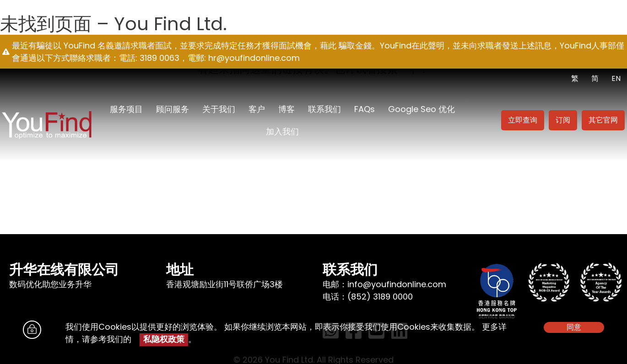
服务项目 (126, 109)
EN (616, 78)
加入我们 (282, 131)
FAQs (365, 109)
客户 (257, 109)
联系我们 (324, 109)
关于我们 (219, 109)
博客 (286, 109)
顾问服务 (173, 109)
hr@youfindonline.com (254, 58)
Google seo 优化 (422, 109)
